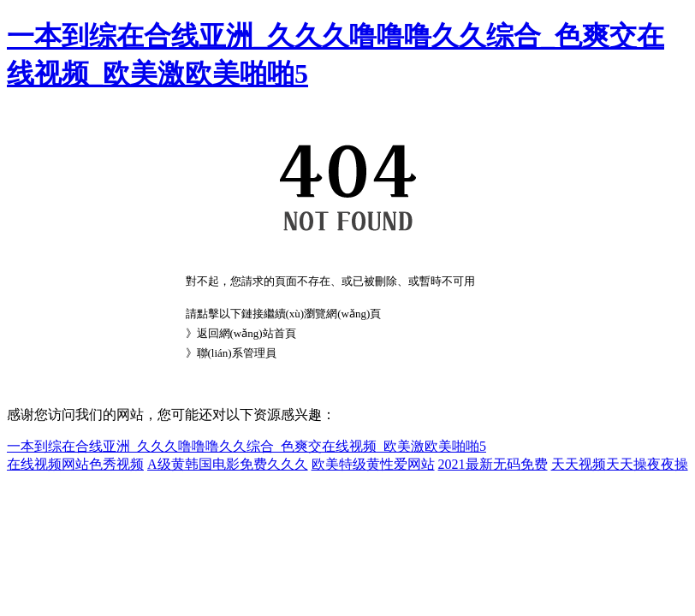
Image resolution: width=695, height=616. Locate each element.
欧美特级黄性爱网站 (373, 464)
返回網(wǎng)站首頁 (247, 333)
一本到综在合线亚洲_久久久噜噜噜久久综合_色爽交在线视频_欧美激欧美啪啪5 (247, 446)
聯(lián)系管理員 (237, 353)
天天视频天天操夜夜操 (620, 464)
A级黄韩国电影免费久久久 (228, 464)
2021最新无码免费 (493, 464)
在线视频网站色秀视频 (75, 464)
